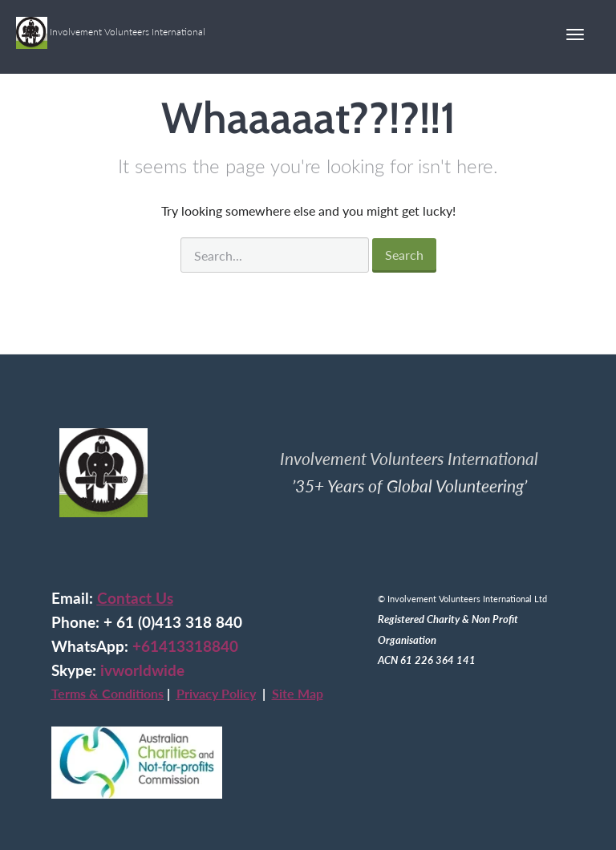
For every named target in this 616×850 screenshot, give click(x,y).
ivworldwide (142, 670)
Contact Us (135, 598)
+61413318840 (185, 646)
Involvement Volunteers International (111, 26)
